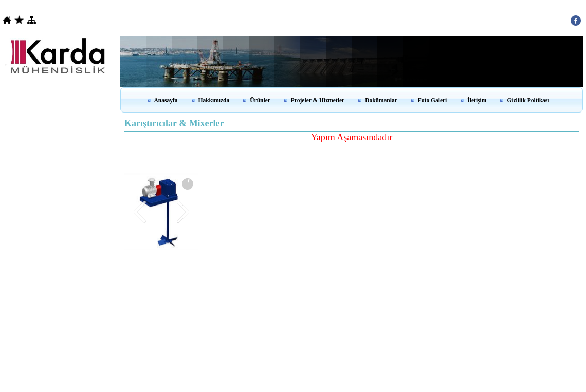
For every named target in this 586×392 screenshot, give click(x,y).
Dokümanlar (381, 100)
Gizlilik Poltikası (528, 100)
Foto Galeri (433, 100)
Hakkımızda (214, 100)
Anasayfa (166, 100)
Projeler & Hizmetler (318, 100)
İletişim (477, 100)
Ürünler (260, 100)
